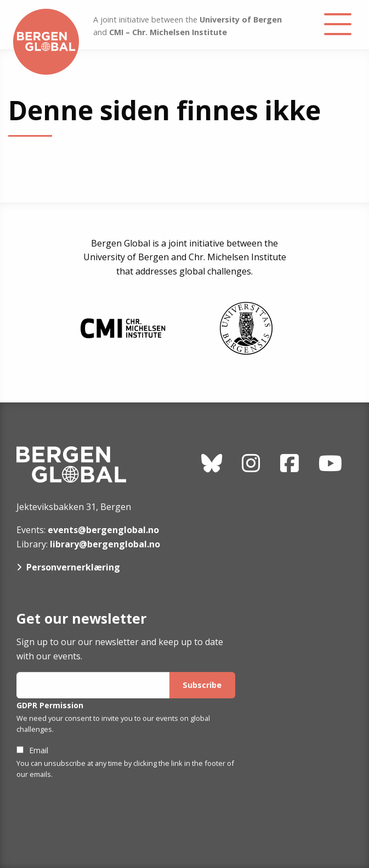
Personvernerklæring (73, 567)
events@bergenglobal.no (103, 530)
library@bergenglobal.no (105, 544)
